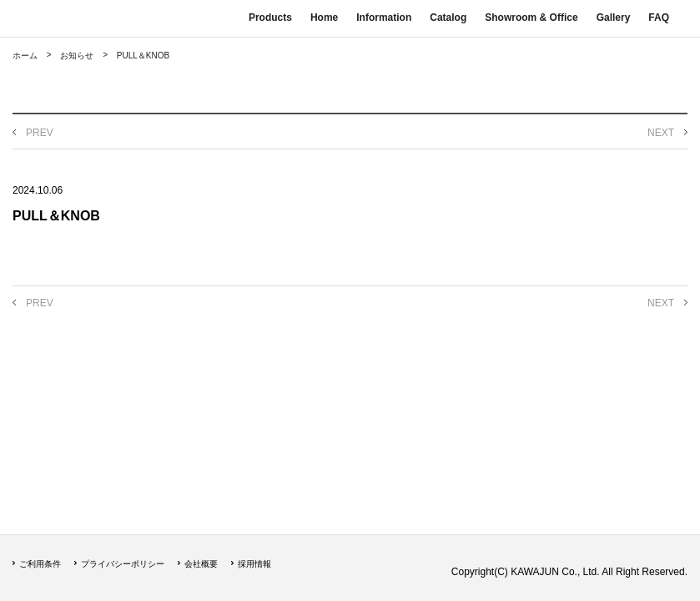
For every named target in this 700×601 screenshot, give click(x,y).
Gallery (614, 18)
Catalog (448, 18)
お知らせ (77, 56)
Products (270, 18)
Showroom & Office (531, 18)
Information (384, 18)
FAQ (659, 18)
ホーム (25, 56)
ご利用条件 (40, 564)
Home (324, 18)
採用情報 (254, 564)
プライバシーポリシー (123, 564)
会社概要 (201, 564)
